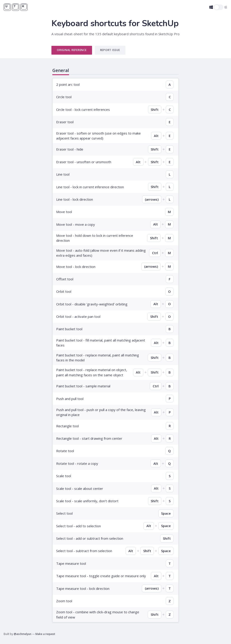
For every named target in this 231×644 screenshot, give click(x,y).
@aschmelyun (23, 634)
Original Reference (72, 50)
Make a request (45, 634)
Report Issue (110, 50)
